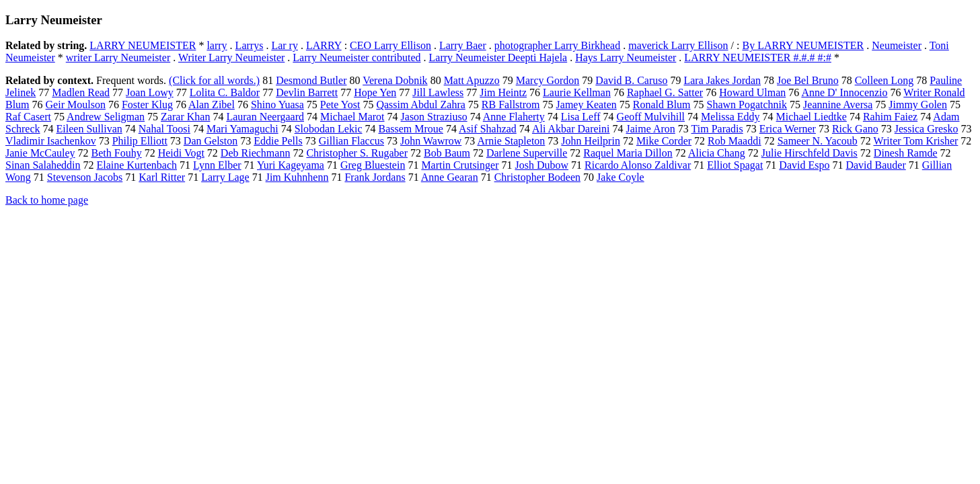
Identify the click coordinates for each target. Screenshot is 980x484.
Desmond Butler (311, 80)
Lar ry (285, 45)
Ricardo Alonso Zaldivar (638, 165)
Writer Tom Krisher (915, 141)
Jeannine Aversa (838, 105)
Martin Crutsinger (460, 165)
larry (217, 45)
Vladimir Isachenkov (51, 141)
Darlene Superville (527, 153)
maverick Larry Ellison (678, 45)
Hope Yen (375, 92)
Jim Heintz (503, 92)
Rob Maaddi (734, 141)
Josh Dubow (541, 165)
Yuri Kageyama (291, 165)
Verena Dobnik (395, 80)
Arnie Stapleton (511, 141)
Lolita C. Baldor (225, 92)
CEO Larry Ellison (390, 45)
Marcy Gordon (548, 80)
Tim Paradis (717, 129)
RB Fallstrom (511, 105)
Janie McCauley (40, 153)
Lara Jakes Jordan (722, 80)
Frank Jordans (375, 177)
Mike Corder (664, 141)
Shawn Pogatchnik (747, 105)
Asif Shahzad (488, 129)
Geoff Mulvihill (651, 117)
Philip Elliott (140, 141)
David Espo (804, 165)
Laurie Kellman (577, 92)
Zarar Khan (185, 117)
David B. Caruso (631, 80)
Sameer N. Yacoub (818, 141)
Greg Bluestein (373, 165)
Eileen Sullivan (89, 129)
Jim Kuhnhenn (297, 177)
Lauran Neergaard (265, 117)
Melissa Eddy (730, 117)
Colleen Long (884, 80)
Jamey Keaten (587, 105)
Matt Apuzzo (472, 80)
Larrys (250, 45)
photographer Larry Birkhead (557, 45)
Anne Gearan (450, 177)
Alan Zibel (212, 105)
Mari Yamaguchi (242, 129)
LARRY (324, 45)
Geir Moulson (76, 105)
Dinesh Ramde (906, 153)
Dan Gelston (211, 141)
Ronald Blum (662, 105)
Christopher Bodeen (537, 177)
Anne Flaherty (514, 117)
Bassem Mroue (411, 129)
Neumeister (897, 45)
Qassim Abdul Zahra (420, 105)
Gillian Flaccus (351, 141)
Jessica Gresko (927, 129)
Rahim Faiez (890, 117)
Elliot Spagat (735, 165)
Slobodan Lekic (329, 129)
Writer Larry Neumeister (231, 57)
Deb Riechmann (256, 153)
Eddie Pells (278, 141)
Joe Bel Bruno (808, 80)
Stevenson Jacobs (85, 177)
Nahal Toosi (164, 129)
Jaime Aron (651, 129)
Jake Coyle (620, 177)
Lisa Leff (581, 117)
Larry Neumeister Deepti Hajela (498, 57)
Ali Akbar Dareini (571, 129)
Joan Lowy (150, 92)
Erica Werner (788, 129)
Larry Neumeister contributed (356, 57)
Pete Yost (340, 105)
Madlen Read (81, 92)
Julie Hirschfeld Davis (809, 153)
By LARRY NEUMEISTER (803, 45)
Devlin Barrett (307, 92)
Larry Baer (463, 45)
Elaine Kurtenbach (137, 165)
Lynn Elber (217, 165)
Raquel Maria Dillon (628, 153)
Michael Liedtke (812, 117)
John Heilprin (591, 141)
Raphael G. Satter (665, 92)
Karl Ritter (162, 177)
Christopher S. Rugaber (357, 153)
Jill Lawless (438, 92)
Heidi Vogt (181, 153)
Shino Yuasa (277, 105)
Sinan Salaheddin (43, 165)
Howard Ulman (752, 92)
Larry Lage (225, 177)
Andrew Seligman (106, 117)
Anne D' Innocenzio (844, 92)
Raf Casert (28, 117)
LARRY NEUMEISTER (143, 45)
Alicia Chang (717, 153)
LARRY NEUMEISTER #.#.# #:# (758, 57)
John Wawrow (431, 141)
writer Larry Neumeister (118, 57)
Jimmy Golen (918, 105)
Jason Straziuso (434, 117)
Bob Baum (447, 153)
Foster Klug (147, 105)
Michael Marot (352, 117)
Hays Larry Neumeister (626, 57)
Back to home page (47, 200)
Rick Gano (855, 129)
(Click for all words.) (214, 80)
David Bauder (875, 165)
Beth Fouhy (117, 153)
